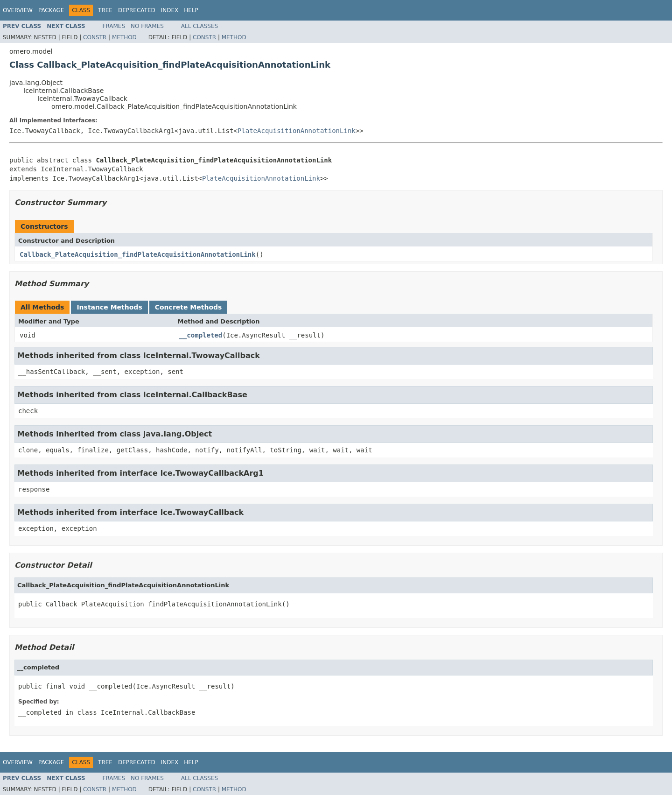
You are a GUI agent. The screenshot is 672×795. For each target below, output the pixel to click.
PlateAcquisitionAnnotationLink (297, 131)
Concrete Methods (189, 307)
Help (191, 10)
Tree (105, 10)
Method (124, 37)
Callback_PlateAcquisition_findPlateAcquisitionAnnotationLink (138, 254)
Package (51, 10)
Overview (18, 10)
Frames (114, 26)
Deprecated (137, 10)
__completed (201, 335)
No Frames (147, 26)
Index (170, 10)
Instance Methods (109, 307)
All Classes (199, 26)
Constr (95, 37)
